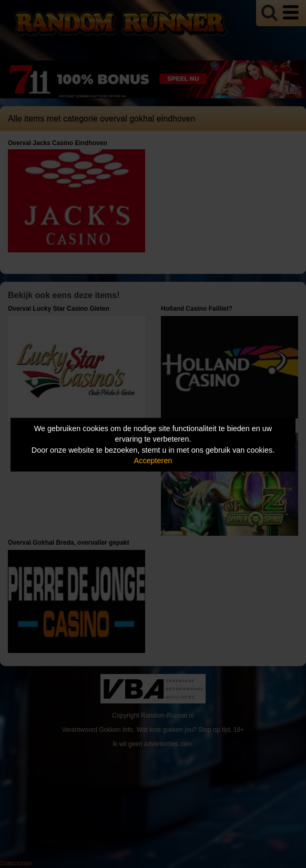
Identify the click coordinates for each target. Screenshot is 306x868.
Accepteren (153, 461)
